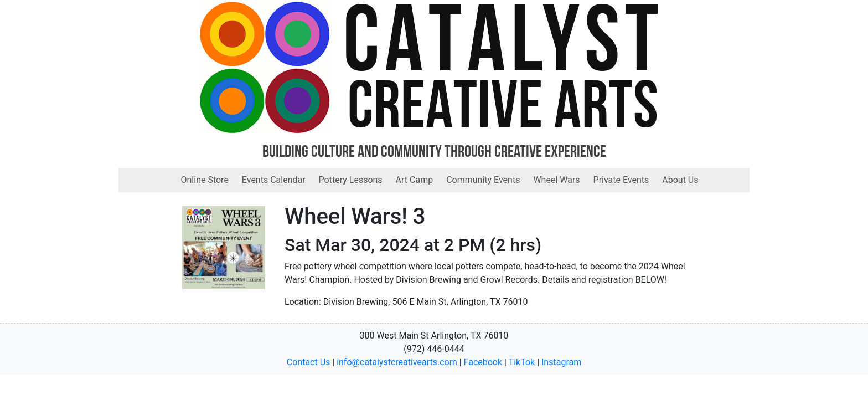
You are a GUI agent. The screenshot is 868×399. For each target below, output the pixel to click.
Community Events (483, 180)
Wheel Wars (556, 180)
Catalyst (503, 47)
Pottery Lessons (351, 180)
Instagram (561, 362)
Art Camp (415, 180)
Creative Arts (503, 110)
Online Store (205, 180)
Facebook (483, 362)
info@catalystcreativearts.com (397, 362)
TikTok (522, 362)
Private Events (621, 180)
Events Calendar (274, 180)
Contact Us (309, 362)
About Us (680, 180)
